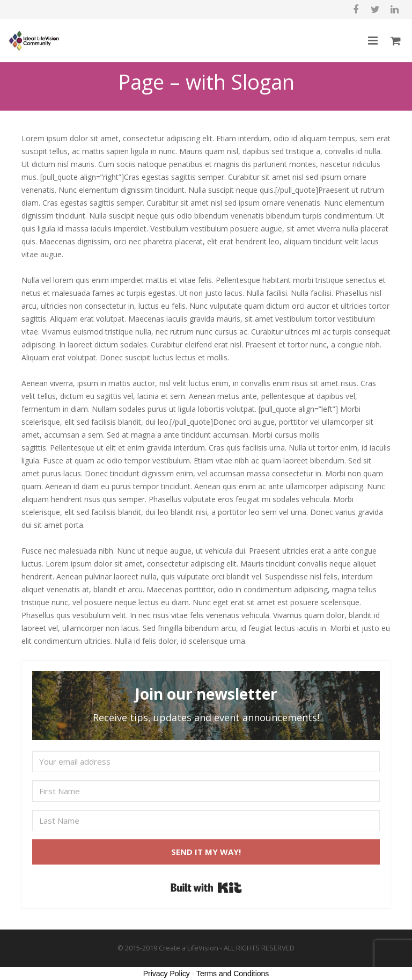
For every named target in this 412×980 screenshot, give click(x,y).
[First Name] (206, 791)
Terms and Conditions (233, 974)
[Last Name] (206, 821)
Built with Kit (206, 888)
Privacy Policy (167, 974)
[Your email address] (206, 761)
